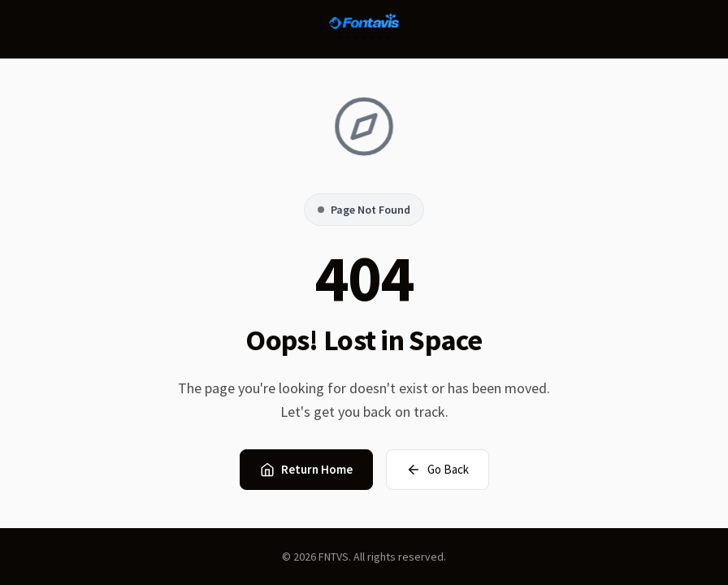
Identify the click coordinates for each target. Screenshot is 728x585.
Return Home (306, 469)
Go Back (438, 469)
